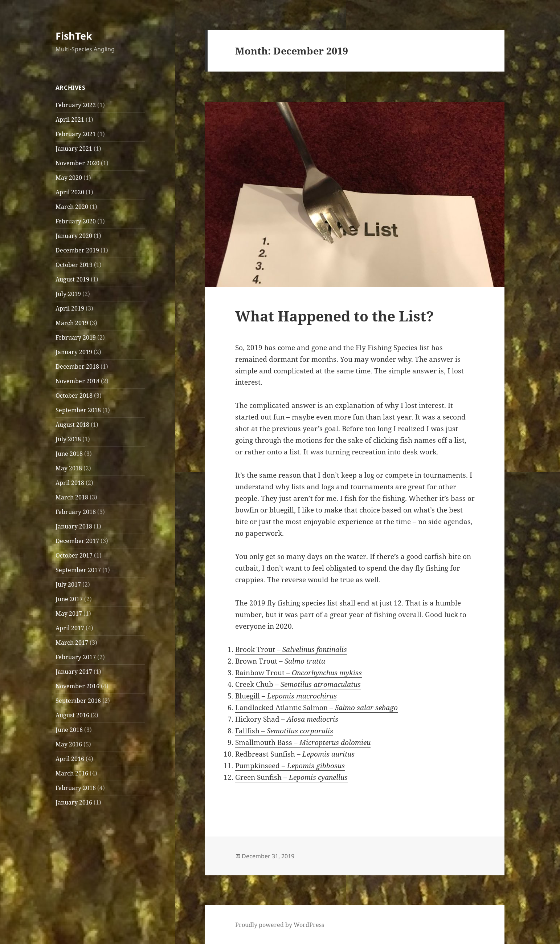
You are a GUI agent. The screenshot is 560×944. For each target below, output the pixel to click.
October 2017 (74, 555)
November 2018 (77, 381)
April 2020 (70, 192)
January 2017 (74, 672)
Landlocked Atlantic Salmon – (316, 708)
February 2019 (76, 337)
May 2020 (69, 178)
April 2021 (70, 119)
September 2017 (78, 570)
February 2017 (76, 657)
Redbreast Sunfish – (295, 754)
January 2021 (74, 149)
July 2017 (68, 584)
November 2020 (77, 163)
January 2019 (74, 352)
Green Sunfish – (291, 777)
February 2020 (76, 221)
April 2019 (70, 308)
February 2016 (76, 788)
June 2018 (69, 454)
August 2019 (72, 279)
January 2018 (74, 526)
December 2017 (77, 541)
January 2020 (74, 236)
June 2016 (69, 730)
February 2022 (76, 105)
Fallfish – (284, 731)
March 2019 (72, 323)
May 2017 (69, 613)
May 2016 (69, 744)
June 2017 (69, 599)
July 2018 (68, 439)
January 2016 (74, 802)
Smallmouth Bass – (303, 742)
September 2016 (78, 701)
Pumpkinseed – (290, 766)
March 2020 (72, 207)
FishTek (74, 36)
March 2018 (72, 497)
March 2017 (72, 643)
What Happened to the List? (334, 316)
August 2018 (72, 425)
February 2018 (76, 512)
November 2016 (77, 686)
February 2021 (76, 134)
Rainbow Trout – (299, 673)
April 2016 (70, 759)
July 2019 (68, 294)
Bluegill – (286, 696)
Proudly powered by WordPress (280, 925)
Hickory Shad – (287, 719)
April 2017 (70, 628)
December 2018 (77, 366)
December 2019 (77, 250)
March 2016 (72, 773)
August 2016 (72, 715)
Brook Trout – (291, 649)
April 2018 (70, 483)
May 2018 (69, 468)
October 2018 (74, 396)
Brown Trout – (280, 661)
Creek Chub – (298, 684)
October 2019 (74, 265)
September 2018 (78, 410)
